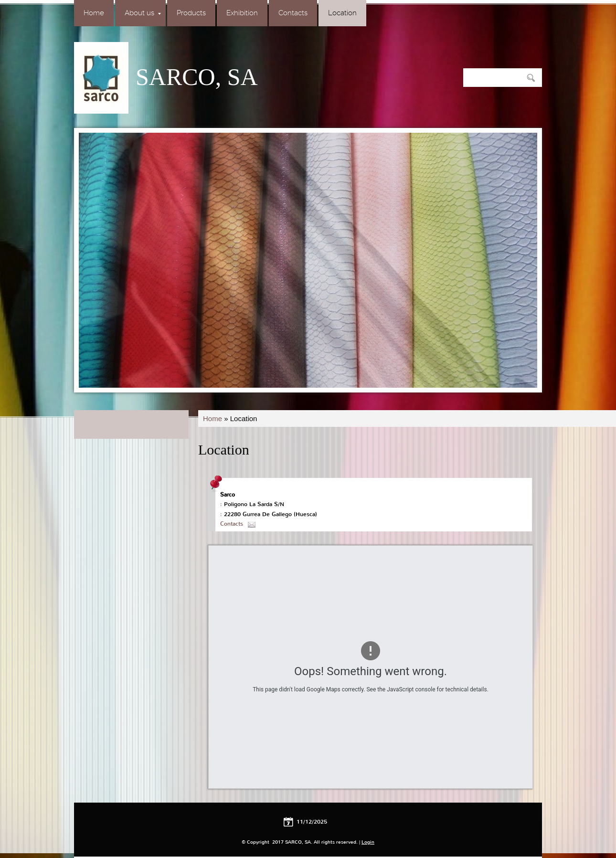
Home (94, 13)
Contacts (293, 13)
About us (143, 13)
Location (342, 13)
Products (191, 13)
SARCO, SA (197, 77)
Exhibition (242, 13)
